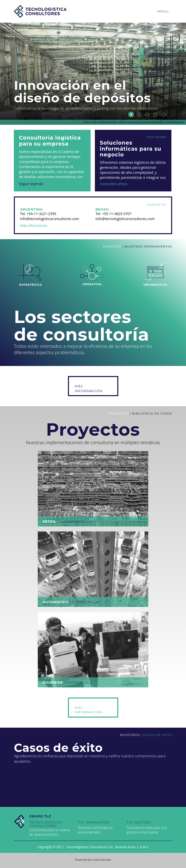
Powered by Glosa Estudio (93, 860)
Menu (163, 11)
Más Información (89, 388)
